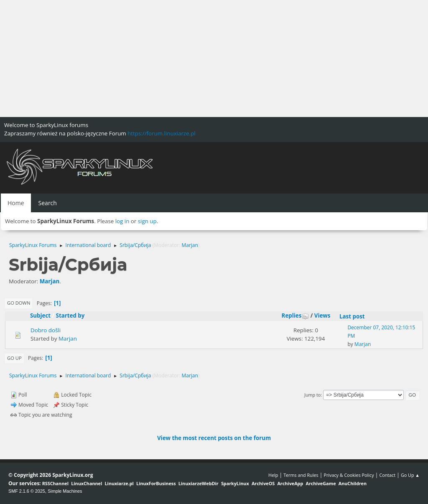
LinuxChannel (87, 483)
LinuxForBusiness (156, 483)
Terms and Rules (301, 475)
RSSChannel (55, 483)
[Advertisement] (214, 59)
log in (122, 221)
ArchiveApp (290, 483)
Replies (296, 316)
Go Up (14, 358)
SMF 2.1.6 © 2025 (27, 491)
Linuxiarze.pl (119, 483)
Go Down (19, 303)
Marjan (190, 245)
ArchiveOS (263, 483)
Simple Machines (65, 491)
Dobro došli (46, 330)
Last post (352, 316)
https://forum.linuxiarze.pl (161, 133)
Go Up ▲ (410, 475)
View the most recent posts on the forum (214, 438)
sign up (147, 221)
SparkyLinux (235, 483)
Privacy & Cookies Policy (349, 475)
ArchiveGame (321, 483)
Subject (40, 316)
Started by (70, 316)
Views (322, 316)
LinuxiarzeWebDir (199, 483)
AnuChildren (353, 483)
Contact (387, 475)
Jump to (312, 395)
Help (273, 475)
